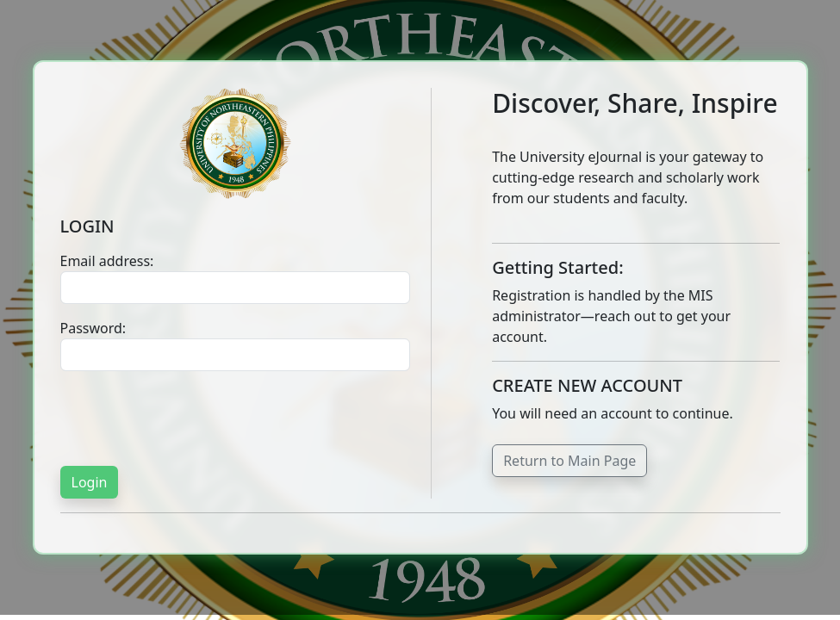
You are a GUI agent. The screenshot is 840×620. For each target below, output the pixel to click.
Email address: (107, 261)
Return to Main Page (569, 461)
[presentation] (191, 418)
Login (90, 482)
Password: (93, 328)
